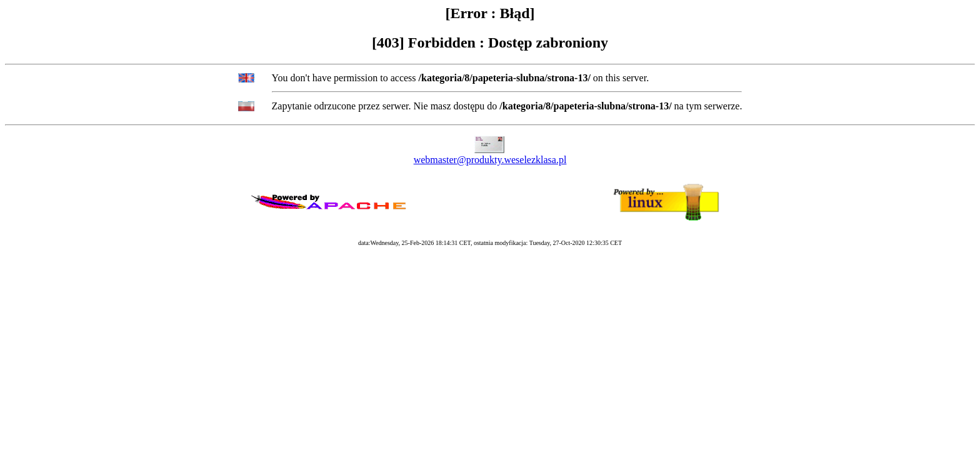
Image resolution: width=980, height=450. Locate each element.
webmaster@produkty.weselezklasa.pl (490, 160)
